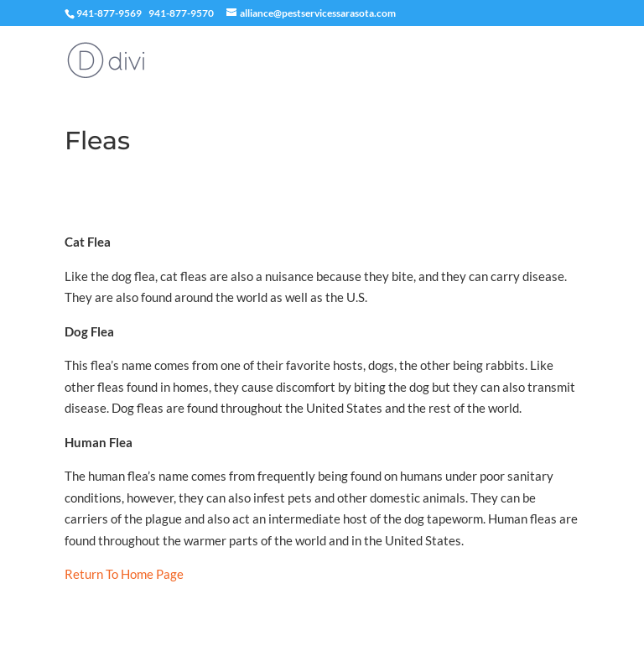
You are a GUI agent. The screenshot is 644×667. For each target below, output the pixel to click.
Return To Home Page (124, 574)
